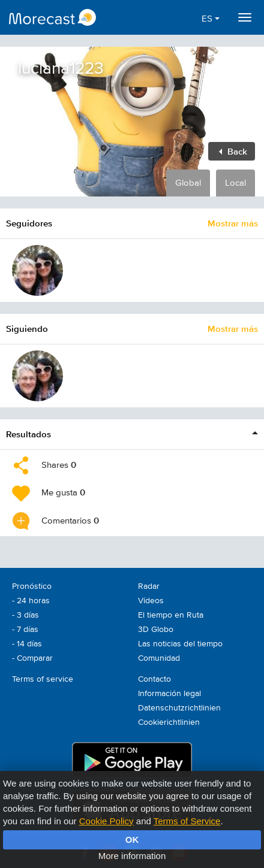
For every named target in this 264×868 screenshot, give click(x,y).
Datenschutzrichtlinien (179, 708)
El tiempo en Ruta (171, 615)
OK (132, 840)
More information (132, 856)
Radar (149, 586)
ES (211, 19)
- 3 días (25, 615)
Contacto (154, 679)
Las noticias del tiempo (180, 644)
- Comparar (32, 658)
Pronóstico (32, 586)
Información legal (169, 694)
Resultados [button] (28, 434)
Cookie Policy (106, 821)
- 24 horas (31, 601)
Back (233, 151)
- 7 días (25, 630)
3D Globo (156, 630)
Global (188, 183)
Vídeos (151, 601)
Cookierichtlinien (169, 722)
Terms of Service (187, 821)
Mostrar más (233, 223)
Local (235, 183)
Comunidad (159, 658)
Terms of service (43, 679)
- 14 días (27, 644)
